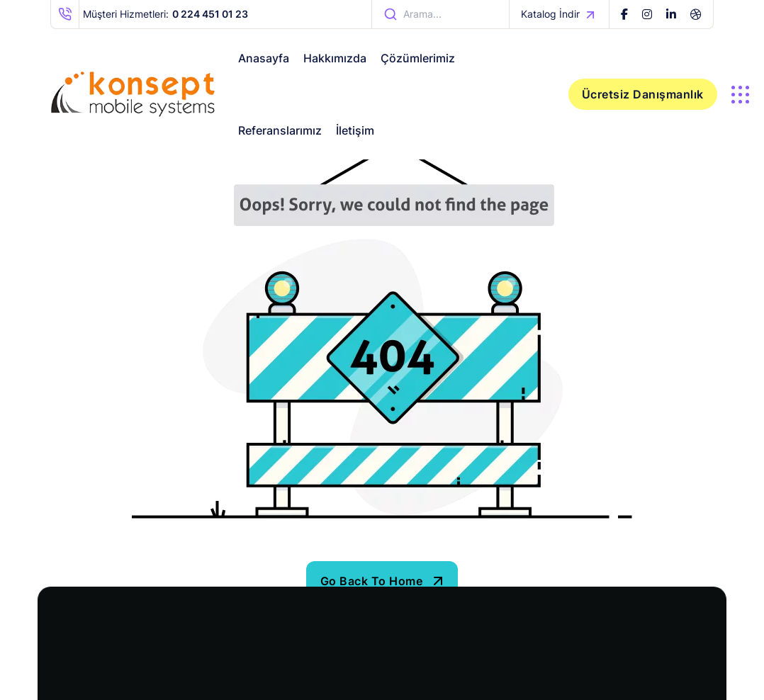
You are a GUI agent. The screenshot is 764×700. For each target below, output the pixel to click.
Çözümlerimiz (418, 58)
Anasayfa (264, 58)
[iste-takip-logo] (133, 94)
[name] (624, 14)
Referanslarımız (280, 130)
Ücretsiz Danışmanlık (643, 94)
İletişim (355, 130)
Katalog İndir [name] (559, 14)
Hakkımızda (335, 58)
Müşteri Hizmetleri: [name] (150, 14)
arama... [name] (412, 14)
